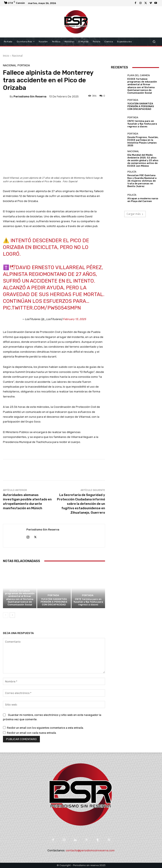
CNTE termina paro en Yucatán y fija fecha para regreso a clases (88, 602)
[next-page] (12, 615)
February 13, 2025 (74, 319)
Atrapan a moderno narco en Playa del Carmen (143, 200)
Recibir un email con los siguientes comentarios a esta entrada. (45, 728)
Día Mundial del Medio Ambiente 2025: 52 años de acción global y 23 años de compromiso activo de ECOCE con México (143, 161)
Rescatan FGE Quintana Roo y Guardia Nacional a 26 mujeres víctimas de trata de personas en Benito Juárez (142, 181)
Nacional (17, 56)
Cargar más (135, 214)
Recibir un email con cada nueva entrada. (32, 733)
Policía (132, 172)
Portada (24, 65)
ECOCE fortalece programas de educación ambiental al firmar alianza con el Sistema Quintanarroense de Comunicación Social (20, 598)
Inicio (6, 56)
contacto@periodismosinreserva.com (90, 850)
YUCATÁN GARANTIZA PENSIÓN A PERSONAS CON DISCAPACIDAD (54, 602)
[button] (154, 42)
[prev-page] (6, 615)
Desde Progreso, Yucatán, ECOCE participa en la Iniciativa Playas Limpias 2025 (143, 142)
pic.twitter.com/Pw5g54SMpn (42, 308)
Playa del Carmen (19, 587)
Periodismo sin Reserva (30, 96)
